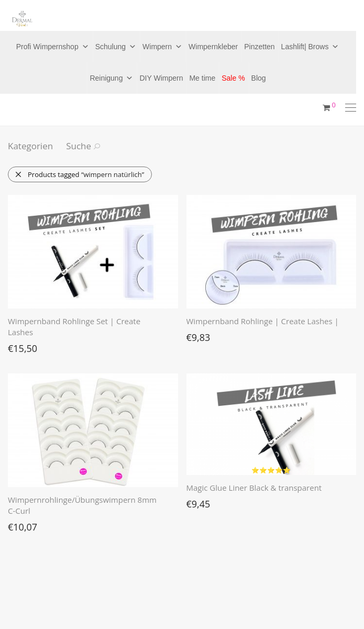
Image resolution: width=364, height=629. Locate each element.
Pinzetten (259, 47)
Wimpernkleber (213, 47)
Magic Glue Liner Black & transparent (254, 488)
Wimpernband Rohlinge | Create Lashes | (263, 321)
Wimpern (162, 47)
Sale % (233, 78)
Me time (202, 78)
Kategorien (30, 146)
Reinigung (111, 78)
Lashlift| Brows (310, 47)
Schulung (116, 47)
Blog (259, 78)
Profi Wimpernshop (53, 47)
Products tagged (79, 174)
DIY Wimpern (161, 78)
